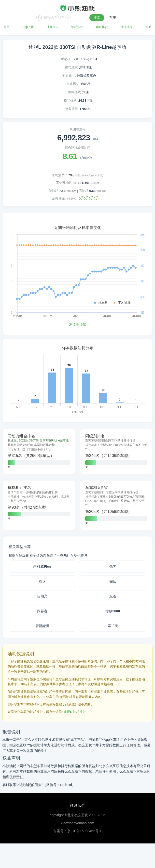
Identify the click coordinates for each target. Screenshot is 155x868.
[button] (9, 467)
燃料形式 (74, 92)
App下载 (28, 27)
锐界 (113, 566)
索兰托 (113, 626)
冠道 (113, 596)
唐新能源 (42, 626)
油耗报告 (53, 27)
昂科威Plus (42, 566)
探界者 (42, 611)
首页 (7, 27)
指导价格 (70, 100)
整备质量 (71, 109)
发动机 (66, 59)
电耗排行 (102, 27)
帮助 (148, 27)
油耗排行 (77, 27)
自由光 (42, 596)
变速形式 (73, 84)
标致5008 (113, 611)
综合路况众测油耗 (78, 148)
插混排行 (127, 27)
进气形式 (71, 67)
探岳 (113, 581)
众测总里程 (77, 129)
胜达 (42, 581)
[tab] (39, 452)
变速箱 (67, 76)
